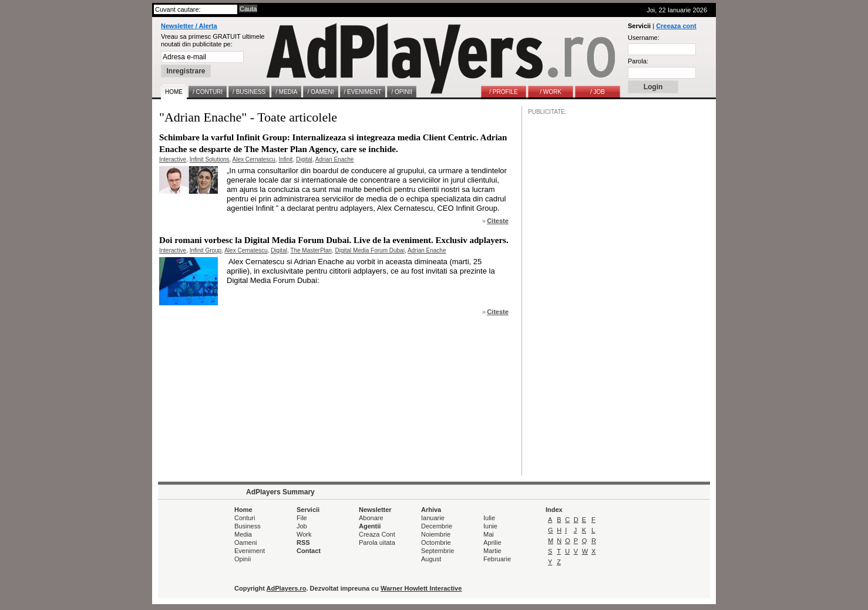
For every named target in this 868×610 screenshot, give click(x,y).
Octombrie (436, 542)
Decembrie (437, 526)
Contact (309, 551)
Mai (489, 534)
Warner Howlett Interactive (421, 588)
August (431, 559)
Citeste (498, 221)
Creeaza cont (676, 26)
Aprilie (492, 542)
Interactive (173, 159)
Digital (304, 159)
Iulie (489, 518)
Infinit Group (206, 250)
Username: (644, 38)
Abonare (371, 518)
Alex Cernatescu (254, 159)
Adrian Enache (335, 159)
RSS (303, 542)
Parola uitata (377, 542)
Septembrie (438, 551)
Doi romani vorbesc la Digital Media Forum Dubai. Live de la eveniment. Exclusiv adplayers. (334, 240)
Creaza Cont (377, 534)
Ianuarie (433, 518)
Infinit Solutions (210, 159)
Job (302, 526)
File (302, 518)
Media (243, 534)
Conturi (245, 518)
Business (248, 526)
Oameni (246, 542)
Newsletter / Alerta (189, 26)
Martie (492, 551)
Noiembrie (436, 534)
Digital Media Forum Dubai (369, 250)
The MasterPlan (311, 250)
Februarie (497, 559)
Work (304, 534)
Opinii (243, 559)
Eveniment (250, 551)
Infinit (285, 159)
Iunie (490, 526)
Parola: (638, 61)
